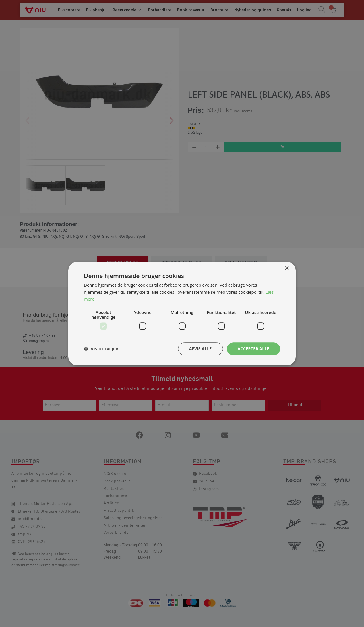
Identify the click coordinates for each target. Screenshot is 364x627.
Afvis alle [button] (200, 349)
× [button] (287, 269)
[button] (101, 349)
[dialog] (182, 313)
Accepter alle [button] (254, 349)
